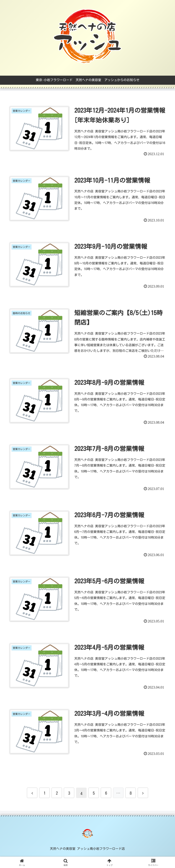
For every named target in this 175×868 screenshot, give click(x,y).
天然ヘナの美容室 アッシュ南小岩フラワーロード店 (88, 849)
